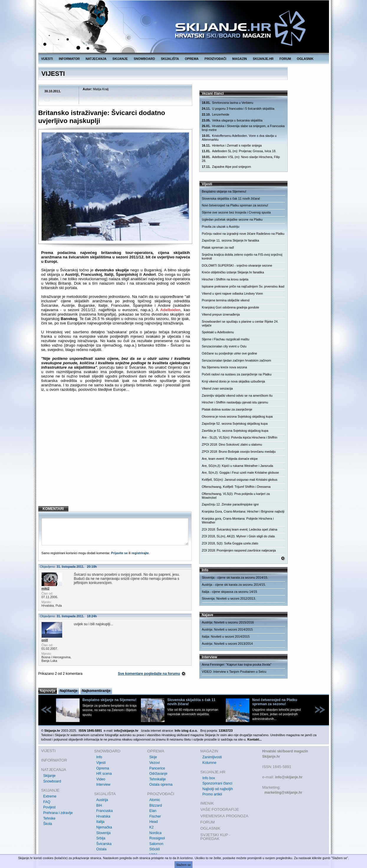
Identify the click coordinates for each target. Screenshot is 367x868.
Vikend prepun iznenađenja (221, 314)
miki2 (46, 588)
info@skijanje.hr (289, 777)
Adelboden (170, 310)
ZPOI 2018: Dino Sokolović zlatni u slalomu (232, 444)
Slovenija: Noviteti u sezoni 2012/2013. (229, 598)
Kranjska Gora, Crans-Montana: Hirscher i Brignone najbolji (243, 511)
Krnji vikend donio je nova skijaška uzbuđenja (233, 381)
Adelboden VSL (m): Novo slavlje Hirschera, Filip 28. (241, 159)
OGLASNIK (305, 59)
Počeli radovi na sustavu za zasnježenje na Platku (237, 374)
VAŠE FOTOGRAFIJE (220, 809)
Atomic (155, 800)
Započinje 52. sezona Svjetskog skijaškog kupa (235, 424)
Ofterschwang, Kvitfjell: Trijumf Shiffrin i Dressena (236, 487)
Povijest (50, 807)
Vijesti (101, 763)
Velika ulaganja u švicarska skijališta (232, 120)
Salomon (156, 844)
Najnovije (48, 691)
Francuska (105, 811)
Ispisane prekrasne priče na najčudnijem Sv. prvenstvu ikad (243, 286)
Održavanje (158, 774)
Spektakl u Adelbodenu (218, 332)
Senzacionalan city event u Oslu (224, 346)
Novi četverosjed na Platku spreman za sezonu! (235, 205)
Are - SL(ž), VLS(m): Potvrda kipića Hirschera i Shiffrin (240, 437)
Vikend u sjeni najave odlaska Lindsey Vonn (232, 293)
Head (154, 822)
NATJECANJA (96, 59)
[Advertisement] (116, 454)
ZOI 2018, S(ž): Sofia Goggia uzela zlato (230, 543)
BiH (99, 805)
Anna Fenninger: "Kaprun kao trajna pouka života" (237, 664)
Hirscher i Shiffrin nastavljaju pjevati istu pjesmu (235, 402)
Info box (209, 778)
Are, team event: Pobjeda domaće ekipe (230, 459)
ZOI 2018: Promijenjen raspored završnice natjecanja (239, 550)
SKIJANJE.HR (263, 59)
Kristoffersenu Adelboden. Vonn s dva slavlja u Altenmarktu (239, 138)
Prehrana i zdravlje (58, 813)
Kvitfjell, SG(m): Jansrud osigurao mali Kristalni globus (240, 480)
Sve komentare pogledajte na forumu (149, 674)
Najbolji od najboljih (218, 789)
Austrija (102, 800)
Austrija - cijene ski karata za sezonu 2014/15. (234, 585)
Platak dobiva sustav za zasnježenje (227, 409)
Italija (101, 822)
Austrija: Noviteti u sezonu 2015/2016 (228, 622)
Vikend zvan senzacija (217, 388)
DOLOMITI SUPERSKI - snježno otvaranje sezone (237, 265)
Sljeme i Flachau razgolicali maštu (226, 339)
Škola (48, 824)
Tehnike (49, 818)
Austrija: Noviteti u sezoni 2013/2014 (227, 644)
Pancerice (157, 768)
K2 (152, 827)
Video (101, 779)
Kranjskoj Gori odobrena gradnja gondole (231, 307)
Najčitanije (69, 691)
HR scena (104, 774)
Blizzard (156, 805)
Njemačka (104, 827)
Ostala (102, 849)
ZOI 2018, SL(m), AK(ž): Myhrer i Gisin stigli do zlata (238, 536)
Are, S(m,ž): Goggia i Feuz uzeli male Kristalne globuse (241, 472)
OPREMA (192, 59)
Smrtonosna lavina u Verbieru (228, 103)
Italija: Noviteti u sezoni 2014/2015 (226, 636)
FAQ (47, 802)
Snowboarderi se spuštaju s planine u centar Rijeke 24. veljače (240, 323)
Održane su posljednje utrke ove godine (230, 353)
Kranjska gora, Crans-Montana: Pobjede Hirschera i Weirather (238, 520)
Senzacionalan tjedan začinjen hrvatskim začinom (237, 360)
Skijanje (50, 776)
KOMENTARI (53, 509)
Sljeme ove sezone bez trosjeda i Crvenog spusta (236, 212)
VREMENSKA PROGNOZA (224, 816)
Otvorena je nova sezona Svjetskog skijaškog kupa (237, 416)
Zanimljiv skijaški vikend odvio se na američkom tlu (237, 396)
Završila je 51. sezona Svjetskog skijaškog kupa (235, 431)
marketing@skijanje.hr (283, 792)
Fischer (155, 816)
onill (45, 640)
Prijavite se (119, 553)
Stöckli (155, 849)
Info (99, 757)
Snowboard (52, 781)
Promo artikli (212, 794)
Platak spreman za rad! (218, 247)
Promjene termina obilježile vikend (226, 300)
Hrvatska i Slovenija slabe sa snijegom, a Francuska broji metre (243, 128)
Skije (153, 757)
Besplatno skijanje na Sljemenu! (224, 191)
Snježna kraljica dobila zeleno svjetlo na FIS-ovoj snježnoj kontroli (242, 256)
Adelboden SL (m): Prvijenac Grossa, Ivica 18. (239, 151)
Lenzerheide (216, 115)
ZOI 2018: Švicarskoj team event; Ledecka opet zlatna (240, 529)
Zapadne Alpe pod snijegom (227, 167)
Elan (153, 811)
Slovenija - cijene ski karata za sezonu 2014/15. (235, 577)
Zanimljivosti (212, 757)
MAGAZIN (240, 59)
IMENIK (207, 803)
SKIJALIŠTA (170, 59)
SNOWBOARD (144, 59)
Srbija (101, 838)
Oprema (103, 768)
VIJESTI (47, 59)
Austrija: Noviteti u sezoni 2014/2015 (227, 629)
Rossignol (157, 838)
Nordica (155, 833)
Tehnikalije (158, 779)
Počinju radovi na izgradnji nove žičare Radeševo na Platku (243, 234)
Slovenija (104, 833)
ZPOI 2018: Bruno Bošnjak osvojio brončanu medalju (239, 452)
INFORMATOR (69, 59)
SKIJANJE (120, 59)
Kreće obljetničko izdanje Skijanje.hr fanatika (233, 272)
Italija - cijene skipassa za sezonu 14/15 (230, 592)
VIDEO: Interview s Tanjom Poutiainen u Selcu (234, 672)
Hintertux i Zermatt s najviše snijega (232, 146)
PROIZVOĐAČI (215, 59)
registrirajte (140, 553)
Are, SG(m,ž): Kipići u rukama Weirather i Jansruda (238, 466)
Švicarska (104, 844)
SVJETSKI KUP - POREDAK (215, 837)
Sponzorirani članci (217, 783)
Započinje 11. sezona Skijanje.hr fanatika (231, 240)
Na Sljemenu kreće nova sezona (224, 367)
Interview (103, 785)
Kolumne (209, 763)
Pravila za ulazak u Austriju (221, 227)
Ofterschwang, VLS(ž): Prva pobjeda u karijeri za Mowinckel (236, 496)
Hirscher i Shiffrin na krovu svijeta (225, 279)
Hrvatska (103, 816)
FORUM (285, 59)
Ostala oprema (161, 785)
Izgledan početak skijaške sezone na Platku (232, 219)
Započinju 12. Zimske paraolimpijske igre (230, 504)
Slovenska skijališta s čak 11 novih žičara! (231, 198)
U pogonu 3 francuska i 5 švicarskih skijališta (238, 109)
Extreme (50, 796)
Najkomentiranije (96, 691)
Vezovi (155, 763)
